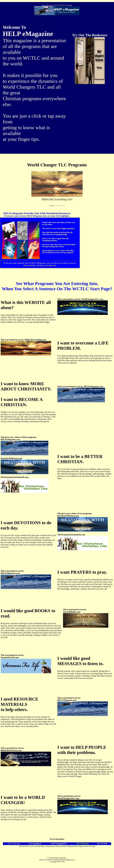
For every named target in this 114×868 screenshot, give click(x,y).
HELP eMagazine (83, 844)
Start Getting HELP (59, 844)
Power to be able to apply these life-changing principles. (56, 239)
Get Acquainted (35, 844)
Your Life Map (102, 844)
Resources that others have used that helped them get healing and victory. (59, 245)
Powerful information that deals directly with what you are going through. (57, 233)
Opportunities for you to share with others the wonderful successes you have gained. (58, 251)
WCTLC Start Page (14, 844)
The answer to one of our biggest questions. (59, 228)
